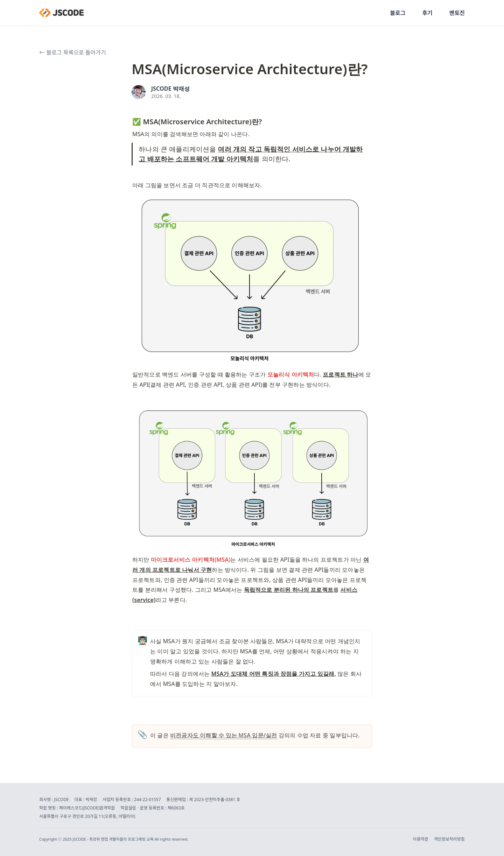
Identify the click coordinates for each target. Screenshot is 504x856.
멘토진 (457, 13)
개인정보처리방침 (449, 839)
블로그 (398, 13)
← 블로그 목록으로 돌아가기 (72, 52)
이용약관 (421, 839)
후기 (427, 13)
